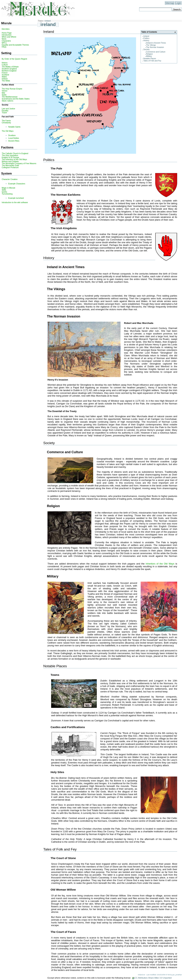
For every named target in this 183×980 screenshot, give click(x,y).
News (4, 39)
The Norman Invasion (155, 47)
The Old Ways (7, 131)
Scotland (5, 75)
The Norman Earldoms (66, 195)
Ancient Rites (14, 141)
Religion (149, 54)
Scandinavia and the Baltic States (16, 99)
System (6, 173)
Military (149, 56)
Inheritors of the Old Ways (160, 564)
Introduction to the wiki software (15, 202)
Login (178, 3)
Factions (7, 147)
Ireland (146, 36)
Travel (4, 113)
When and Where (9, 37)
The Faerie (6, 121)
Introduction (6, 35)
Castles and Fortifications (68, 727)
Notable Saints (14, 127)
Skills (4, 190)
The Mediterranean (9, 97)
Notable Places (150, 59)
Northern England (9, 71)
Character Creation (9, 179)
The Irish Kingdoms (64, 228)
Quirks (4, 192)
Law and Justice (8, 109)
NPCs (4, 43)
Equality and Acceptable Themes (15, 45)
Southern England (9, 69)
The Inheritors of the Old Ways (14, 159)
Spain (4, 95)
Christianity (6, 123)
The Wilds (6, 81)
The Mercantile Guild (10, 165)
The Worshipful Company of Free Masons (19, 163)
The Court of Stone (63, 858)
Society (146, 49)
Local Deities (14, 138)
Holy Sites (57, 772)
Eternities (6, 29)
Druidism (12, 135)
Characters (6, 41)
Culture (5, 65)
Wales (4, 77)
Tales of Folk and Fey (152, 61)
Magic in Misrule (8, 188)
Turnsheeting (7, 194)
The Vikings (151, 45)
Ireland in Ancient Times (156, 43)
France (5, 73)
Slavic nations (7, 101)
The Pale (56, 168)
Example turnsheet (16, 198)
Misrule (6, 23)
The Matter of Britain (10, 67)
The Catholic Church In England (15, 153)
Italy (3, 93)
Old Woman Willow (63, 890)
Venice (4, 91)
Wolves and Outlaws (10, 161)
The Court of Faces (63, 932)
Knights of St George (10, 157)
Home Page (7, 33)
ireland (48, 21)
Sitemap (170, 3)
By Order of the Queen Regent (14, 59)
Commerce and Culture (156, 52)
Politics (146, 38)
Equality (5, 111)
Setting (6, 53)
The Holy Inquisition (10, 155)
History (146, 41)
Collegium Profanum (10, 167)
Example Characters (17, 184)
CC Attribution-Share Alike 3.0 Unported (153, 978)
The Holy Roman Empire (12, 89)
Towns (55, 675)
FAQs (4, 47)
